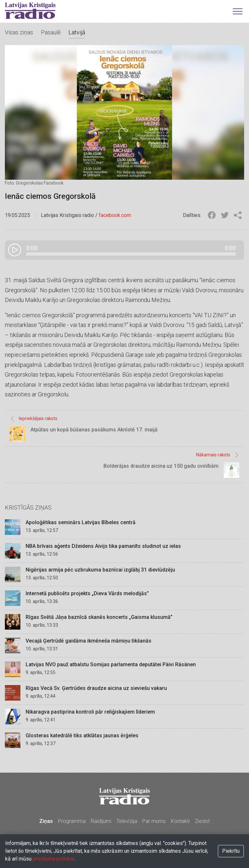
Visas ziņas (19, 32)
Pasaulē (51, 32)
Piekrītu (231, 851)
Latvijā (77, 32)
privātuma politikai (53, 859)
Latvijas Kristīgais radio (30, 11)
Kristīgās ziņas (28, 507)
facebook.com (115, 215)
